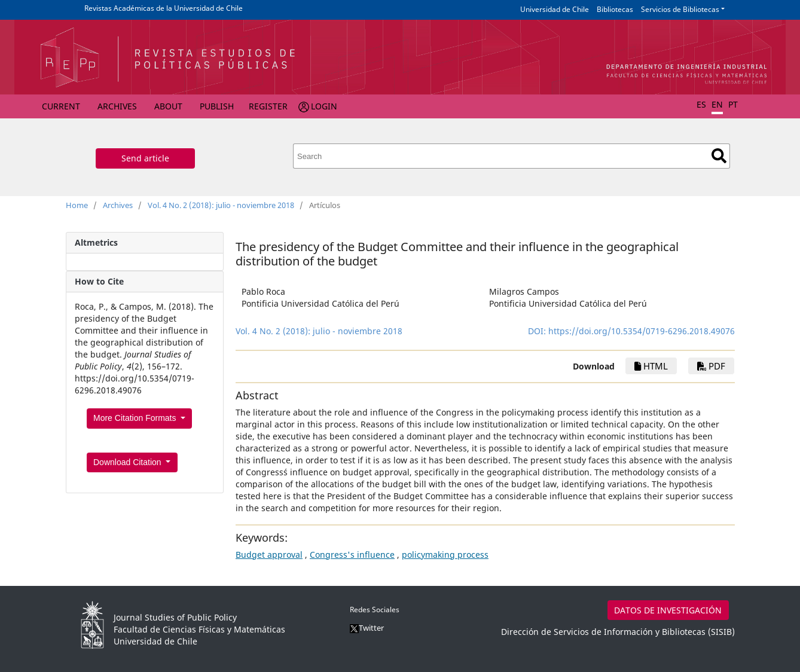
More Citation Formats (136, 418)
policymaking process (445, 555)
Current (61, 106)
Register (268, 106)
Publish (217, 106)
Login (324, 106)
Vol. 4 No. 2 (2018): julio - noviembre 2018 (221, 205)
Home (77, 205)
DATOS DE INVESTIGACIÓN (668, 610)
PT (733, 104)
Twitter (367, 628)
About (168, 106)
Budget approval (269, 555)
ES (701, 104)
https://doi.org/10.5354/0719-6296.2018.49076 (642, 331)
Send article (145, 158)
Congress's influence (352, 555)
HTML (651, 366)
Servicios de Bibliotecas (680, 9)
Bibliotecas (615, 9)
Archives (117, 106)
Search (719, 156)
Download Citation (129, 462)
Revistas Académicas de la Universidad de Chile (164, 8)
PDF (711, 366)
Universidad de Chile (555, 9)
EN (717, 104)
